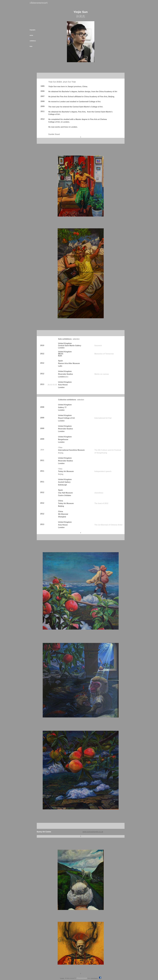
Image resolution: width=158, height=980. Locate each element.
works (31, 35)
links (31, 46)
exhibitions (33, 41)
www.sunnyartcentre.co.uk (93, 832)
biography (33, 30)
